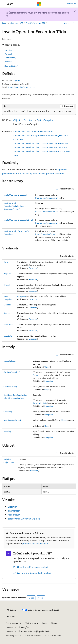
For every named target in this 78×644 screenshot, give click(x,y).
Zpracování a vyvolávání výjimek (24, 519)
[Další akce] (73, 23)
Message (7, 305)
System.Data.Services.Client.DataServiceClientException (40, 143)
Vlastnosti (9, 61)
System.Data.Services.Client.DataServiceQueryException (41, 147)
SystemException (45, 120)
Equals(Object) (10, 361)
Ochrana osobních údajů (16, 627)
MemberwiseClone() (12, 420)
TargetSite (8, 336)
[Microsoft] (39, 4)
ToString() (8, 431)
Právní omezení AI (13, 623)
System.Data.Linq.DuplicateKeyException (33, 131)
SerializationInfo (40, 403)
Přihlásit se (71, 4)
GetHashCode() (10, 387)
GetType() (8, 412)
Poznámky (9, 54)
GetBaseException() (12, 372)
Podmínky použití (13, 635)
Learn (5, 23)
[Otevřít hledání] (63, 4)
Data (6, 262)
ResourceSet (14, 515)
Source (7, 313)
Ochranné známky (32, 635)
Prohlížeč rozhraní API (35, 23)
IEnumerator (14, 511)
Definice (8, 50)
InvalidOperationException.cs (21, 87)
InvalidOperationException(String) (18, 220)
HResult (7, 285)
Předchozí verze (31, 623)
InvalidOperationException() (16, 195)
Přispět (54, 623)
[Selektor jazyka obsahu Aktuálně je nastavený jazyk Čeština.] (12, 610)
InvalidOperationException (47, 198)
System (17, 80)
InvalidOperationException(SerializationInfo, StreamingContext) (15, 206)
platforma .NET (16, 23)
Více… (16, 155)
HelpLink (7, 274)
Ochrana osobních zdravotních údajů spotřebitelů (27, 631)
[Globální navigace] (3, 4)
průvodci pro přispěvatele (35, 543)
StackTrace (8, 324)
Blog (44, 623)
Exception (28, 120)
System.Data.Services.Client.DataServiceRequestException (42, 151)
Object (17, 120)
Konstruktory (10, 58)
